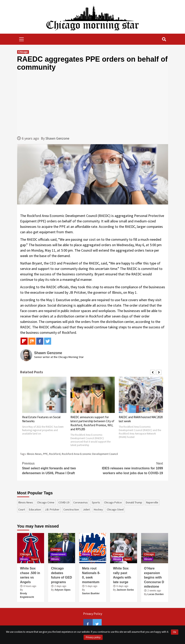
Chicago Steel (115, 509)
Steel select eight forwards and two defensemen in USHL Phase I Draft (57, 468)
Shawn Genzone (57, 138)
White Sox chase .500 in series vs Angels (30, 575)
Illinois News (34, 454)
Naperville (152, 502)
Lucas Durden (156, 594)
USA (85, 559)
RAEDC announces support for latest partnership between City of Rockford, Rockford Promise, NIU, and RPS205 (92, 423)
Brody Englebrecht (27, 595)
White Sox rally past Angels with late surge (122, 575)
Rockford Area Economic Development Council (90, 454)
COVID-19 (64, 502)
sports (96, 502)
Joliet (86, 509)
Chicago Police (113, 502)
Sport (35, 559)
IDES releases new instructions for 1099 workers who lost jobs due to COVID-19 (128, 468)
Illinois (24, 559)
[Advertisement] (93, 103)
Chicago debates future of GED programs (62, 575)
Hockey (98, 509)
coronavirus (81, 502)
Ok (175, 632)
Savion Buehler (91, 593)
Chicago (23, 52)
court (22, 509)
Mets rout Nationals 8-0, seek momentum (91, 575)
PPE (45, 454)
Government (58, 554)
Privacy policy (93, 637)
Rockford (55, 454)
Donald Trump (134, 502)
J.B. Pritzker (52, 509)
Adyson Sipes (63, 590)
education (35, 509)
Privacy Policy (93, 614)
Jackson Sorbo (125, 590)
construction (71, 509)
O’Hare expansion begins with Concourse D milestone (154, 577)
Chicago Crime (46, 502)
